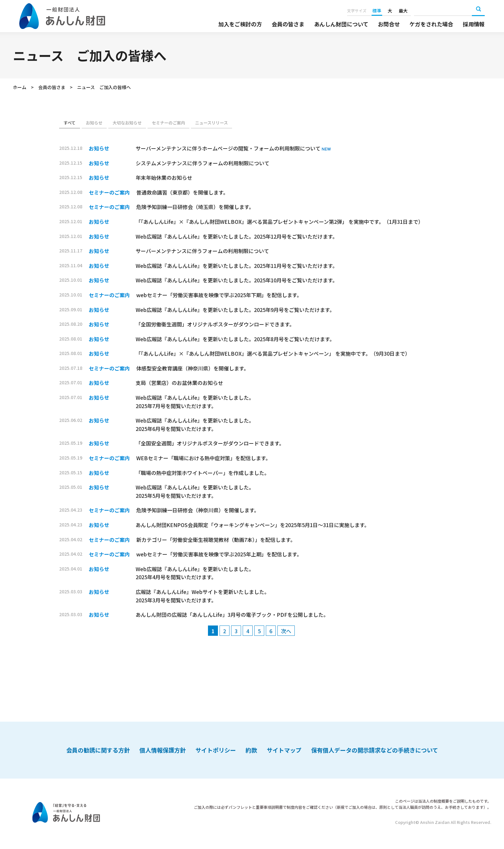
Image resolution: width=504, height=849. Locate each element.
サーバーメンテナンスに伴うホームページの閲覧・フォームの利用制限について (229, 148)
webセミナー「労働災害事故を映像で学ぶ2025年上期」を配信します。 (219, 554)
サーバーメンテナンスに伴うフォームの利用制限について (202, 251)
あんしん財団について (341, 24)
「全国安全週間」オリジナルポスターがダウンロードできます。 (210, 443)
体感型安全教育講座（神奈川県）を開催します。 (193, 368)
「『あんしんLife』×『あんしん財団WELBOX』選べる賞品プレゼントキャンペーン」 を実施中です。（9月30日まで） (274, 353)
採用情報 (474, 24)
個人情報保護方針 (163, 750)
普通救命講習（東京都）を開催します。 (182, 192)
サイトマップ (284, 750)
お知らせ (94, 123)
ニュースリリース (212, 123)
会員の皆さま (288, 24)
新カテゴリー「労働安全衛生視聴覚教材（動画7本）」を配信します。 (216, 540)
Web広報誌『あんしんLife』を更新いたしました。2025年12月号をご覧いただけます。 (237, 236)
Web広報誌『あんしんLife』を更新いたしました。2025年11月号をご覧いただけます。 (237, 266)
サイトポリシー (216, 750)
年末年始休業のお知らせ (164, 178)
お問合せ (389, 24)
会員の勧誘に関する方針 (98, 750)
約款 (251, 750)
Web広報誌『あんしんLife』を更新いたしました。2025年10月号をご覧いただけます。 (237, 280)
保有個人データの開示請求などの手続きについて (375, 750)
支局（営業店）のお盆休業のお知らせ (179, 383)
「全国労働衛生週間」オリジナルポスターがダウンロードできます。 (215, 324)
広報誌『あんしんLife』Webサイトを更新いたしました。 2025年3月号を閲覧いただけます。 (203, 596)
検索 (478, 10)
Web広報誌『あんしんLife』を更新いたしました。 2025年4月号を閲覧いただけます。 (195, 573)
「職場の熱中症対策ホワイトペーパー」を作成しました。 (203, 473)
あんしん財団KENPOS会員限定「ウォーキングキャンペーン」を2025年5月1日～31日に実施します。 (252, 525)
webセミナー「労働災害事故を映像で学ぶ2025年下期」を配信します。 (219, 295)
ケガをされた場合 (431, 24)
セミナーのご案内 (168, 123)
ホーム (20, 87)
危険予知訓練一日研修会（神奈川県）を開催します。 (198, 510)
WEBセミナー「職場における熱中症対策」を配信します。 (203, 458)
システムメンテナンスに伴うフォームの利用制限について (203, 163)
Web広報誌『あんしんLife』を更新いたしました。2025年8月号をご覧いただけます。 (235, 339)
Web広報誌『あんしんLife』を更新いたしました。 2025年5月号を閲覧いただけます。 (195, 491)
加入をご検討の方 (240, 24)
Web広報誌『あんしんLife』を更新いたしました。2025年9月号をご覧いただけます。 (235, 310)
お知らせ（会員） (70, 123)
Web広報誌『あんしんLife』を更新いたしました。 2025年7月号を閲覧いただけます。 (195, 402)
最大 (403, 11)
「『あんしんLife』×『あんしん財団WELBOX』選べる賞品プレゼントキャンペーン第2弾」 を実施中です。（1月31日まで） (281, 222)
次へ (286, 631)
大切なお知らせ (127, 123)
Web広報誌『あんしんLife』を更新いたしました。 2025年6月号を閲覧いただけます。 (195, 424)
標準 (377, 11)
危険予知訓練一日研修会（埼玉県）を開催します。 (195, 207)
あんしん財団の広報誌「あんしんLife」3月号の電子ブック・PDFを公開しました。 (232, 615)
